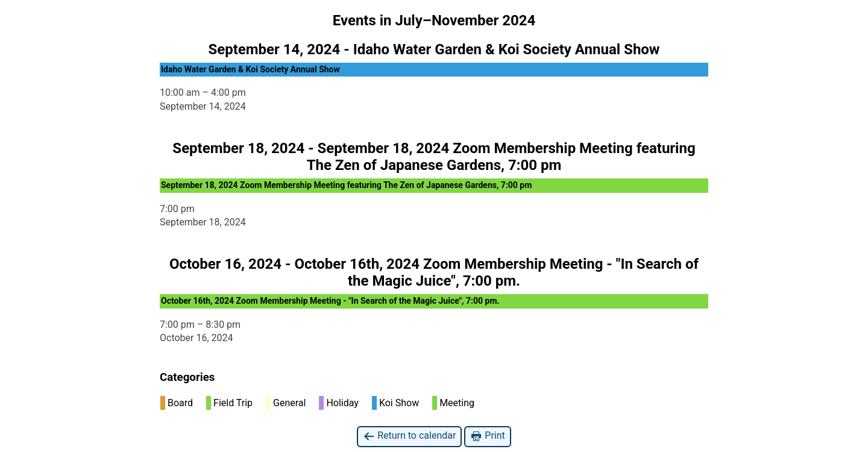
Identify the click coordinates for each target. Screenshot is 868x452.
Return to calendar (409, 436)
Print (487, 436)
